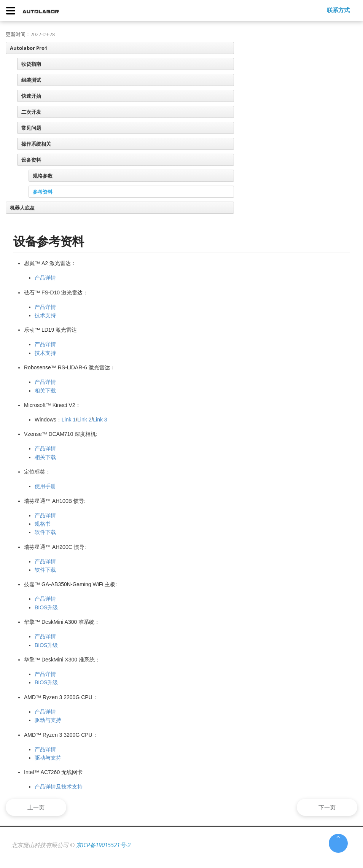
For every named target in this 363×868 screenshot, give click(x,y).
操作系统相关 (36, 144)
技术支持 (45, 315)
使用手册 (45, 486)
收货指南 (31, 64)
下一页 (326, 807)
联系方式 (338, 10)
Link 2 (84, 420)
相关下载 (45, 391)
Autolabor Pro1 (29, 48)
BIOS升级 (46, 607)
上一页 (37, 807)
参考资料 (43, 192)
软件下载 (45, 532)
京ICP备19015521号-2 (103, 845)
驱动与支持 (48, 720)
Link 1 (69, 420)
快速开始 (31, 96)
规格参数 (43, 176)
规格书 (43, 524)
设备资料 (31, 160)
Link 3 (100, 420)
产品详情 (45, 278)
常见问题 (31, 128)
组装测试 (31, 80)
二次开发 (31, 112)
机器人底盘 (22, 208)
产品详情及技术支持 (59, 787)
